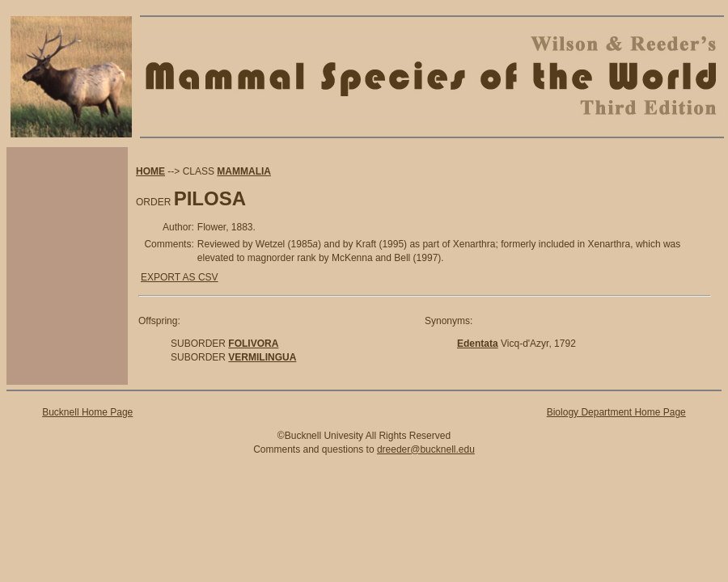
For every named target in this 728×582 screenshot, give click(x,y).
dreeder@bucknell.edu (426, 449)
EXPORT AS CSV (180, 277)
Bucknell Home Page (87, 412)
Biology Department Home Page (616, 412)
